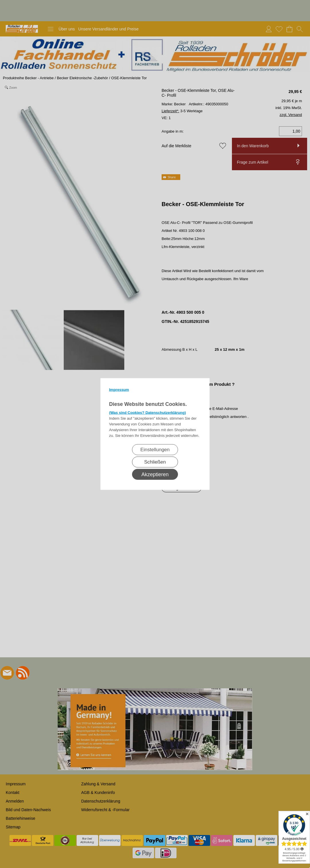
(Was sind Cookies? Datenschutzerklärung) (148, 413)
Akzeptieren (155, 474)
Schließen (155, 462)
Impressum (119, 390)
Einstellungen (155, 450)
